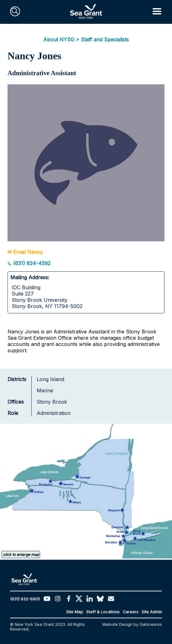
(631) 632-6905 (25, 599)
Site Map (75, 612)
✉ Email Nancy (25, 252)
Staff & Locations (103, 612)
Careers (131, 612)
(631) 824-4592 (29, 263)
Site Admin (152, 612)
